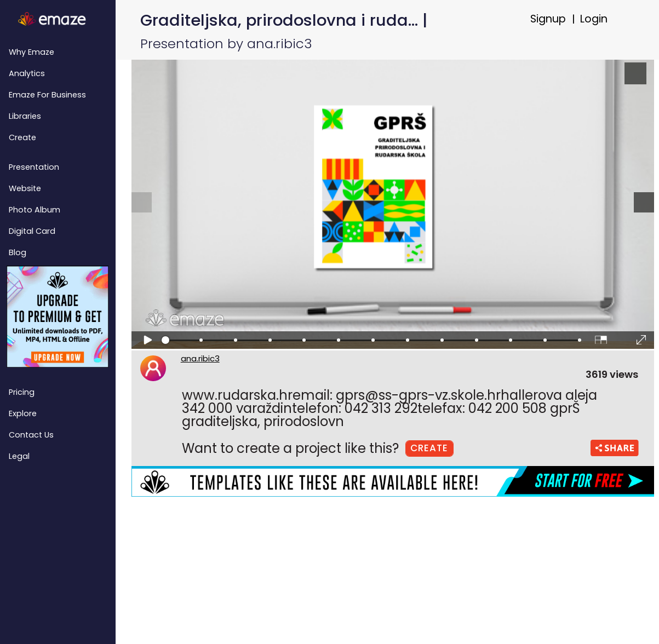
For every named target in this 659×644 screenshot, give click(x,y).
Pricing (22, 392)
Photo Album (35, 210)
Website (25, 188)
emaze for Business (47, 95)
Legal (19, 456)
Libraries (25, 116)
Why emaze (31, 52)
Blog (18, 252)
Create (22, 137)
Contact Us (31, 435)
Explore (23, 413)
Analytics (27, 73)
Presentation (34, 167)
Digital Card (32, 231)
